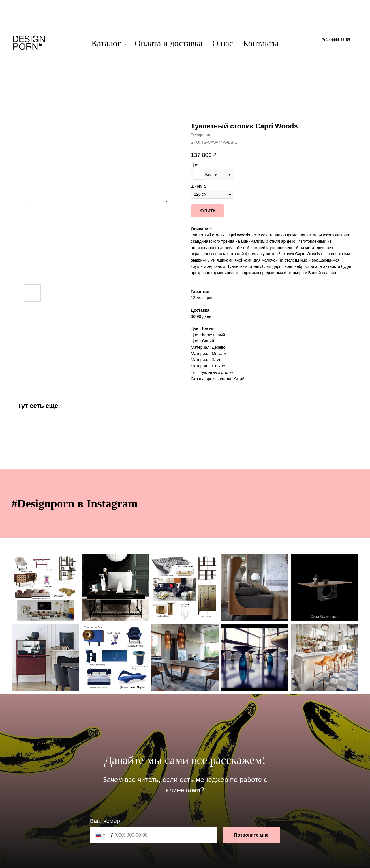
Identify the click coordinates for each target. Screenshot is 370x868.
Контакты (261, 43)
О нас (223, 43)
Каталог (107, 43)
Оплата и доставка (168, 43)
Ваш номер (105, 821)
